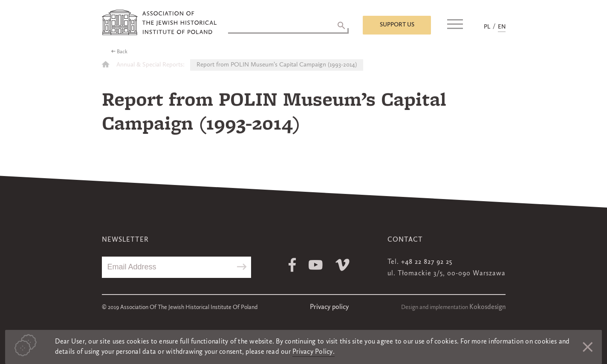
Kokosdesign (487, 307)
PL (487, 27)
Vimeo (343, 265)
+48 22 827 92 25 (427, 262)
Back (122, 52)
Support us (397, 25)
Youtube (316, 265)
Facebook (292, 265)
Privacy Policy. (314, 352)
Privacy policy (329, 307)
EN (502, 27)
